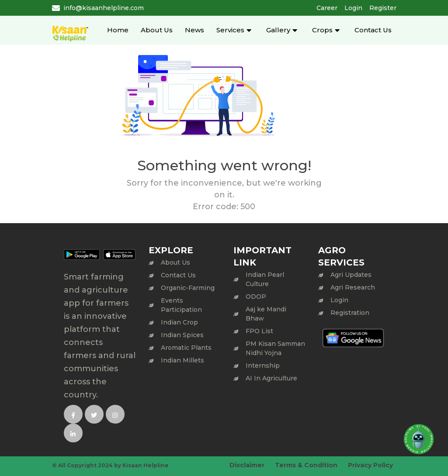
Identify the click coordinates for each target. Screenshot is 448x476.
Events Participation (181, 305)
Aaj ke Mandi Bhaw (266, 314)
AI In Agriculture (271, 378)
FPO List (259, 331)
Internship (263, 366)
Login (353, 8)
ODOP (256, 297)
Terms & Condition (306, 465)
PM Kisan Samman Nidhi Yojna (275, 348)
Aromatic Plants (186, 348)
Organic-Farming (188, 288)
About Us (157, 30)
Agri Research (353, 287)
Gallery (278, 30)
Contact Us (373, 30)
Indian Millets (182, 360)
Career (327, 8)
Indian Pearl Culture (265, 279)
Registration (350, 313)
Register (383, 8)
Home (118, 30)
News (194, 30)
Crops (322, 30)
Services (230, 30)
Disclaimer (247, 465)
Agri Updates (351, 275)
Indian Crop (179, 322)
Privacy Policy (370, 465)
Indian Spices (182, 335)
